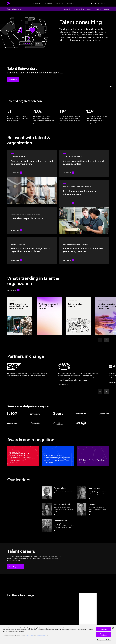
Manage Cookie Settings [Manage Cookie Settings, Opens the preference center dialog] (104, 640)
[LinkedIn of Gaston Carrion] (55, 531)
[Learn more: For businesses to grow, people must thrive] (32, 221)
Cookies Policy (30, 635)
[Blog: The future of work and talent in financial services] (49, 316)
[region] (58, 635)
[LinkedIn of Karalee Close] (55, 498)
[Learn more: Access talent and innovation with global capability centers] (84, 163)
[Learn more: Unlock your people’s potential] (84, 251)
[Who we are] (60, 3)
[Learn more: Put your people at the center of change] (32, 251)
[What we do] (38, 3)
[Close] (113, 628)
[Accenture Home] (13, 3)
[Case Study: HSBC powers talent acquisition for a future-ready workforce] (20, 316)
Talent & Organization (15, 9)
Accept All (104, 629)
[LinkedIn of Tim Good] (89, 515)
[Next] (107, 340)
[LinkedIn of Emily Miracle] (89, 498)
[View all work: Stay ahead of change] (13, 290)
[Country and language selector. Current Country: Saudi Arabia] (101, 3)
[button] (13, 79)
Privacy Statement (42, 635)
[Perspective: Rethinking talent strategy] (78, 316)
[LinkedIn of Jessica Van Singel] (55, 515)
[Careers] (71, 3)
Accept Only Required (104, 635)
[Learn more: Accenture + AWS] (63, 384)
